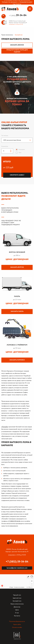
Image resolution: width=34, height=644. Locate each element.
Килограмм (22, 150)
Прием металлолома (7, 35)
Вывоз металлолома (17, 604)
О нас (17, 613)
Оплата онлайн (17, 627)
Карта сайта (17, 624)
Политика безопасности (17, 621)
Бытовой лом (17, 601)
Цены (17, 610)
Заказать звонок (17, 45)
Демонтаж (17, 607)
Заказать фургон (17, 267)
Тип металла (5, 136)
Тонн (20, 153)
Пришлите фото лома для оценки (17, 51)
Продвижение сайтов (17, 638)
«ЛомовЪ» (5, 427)
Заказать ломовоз (17, 360)
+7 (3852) (18, 16)
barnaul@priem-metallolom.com (17, 568)
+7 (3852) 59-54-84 (14, 521)
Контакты (17, 616)
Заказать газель (17, 311)
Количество (5, 146)
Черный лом (17, 595)
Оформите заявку (17, 175)
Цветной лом (17, 598)
